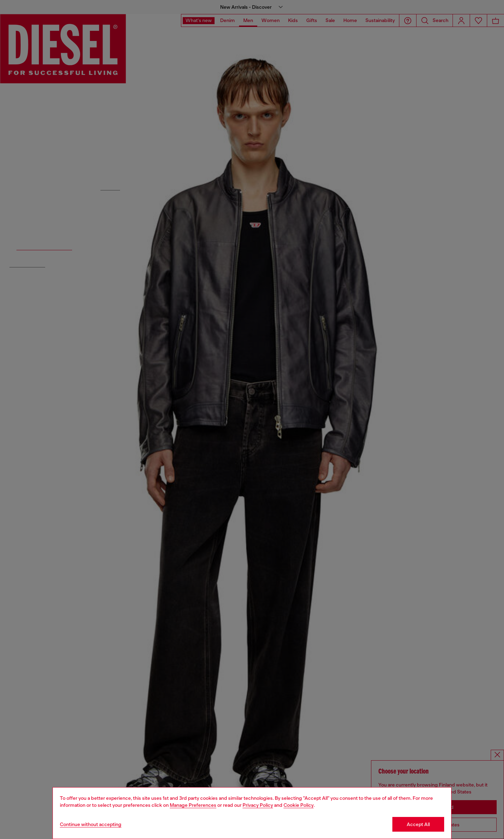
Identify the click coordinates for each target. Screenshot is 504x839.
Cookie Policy (299, 805)
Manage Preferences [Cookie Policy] (193, 805)
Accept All (418, 824)
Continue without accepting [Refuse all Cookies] (91, 824)
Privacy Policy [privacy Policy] (258, 805)
